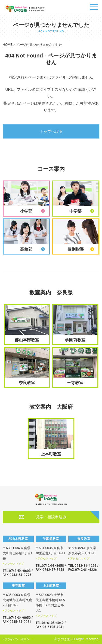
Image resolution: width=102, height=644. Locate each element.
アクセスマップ (14, 564)
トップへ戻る (51, 131)
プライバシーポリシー (18, 639)
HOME (8, 45)
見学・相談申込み (51, 517)
